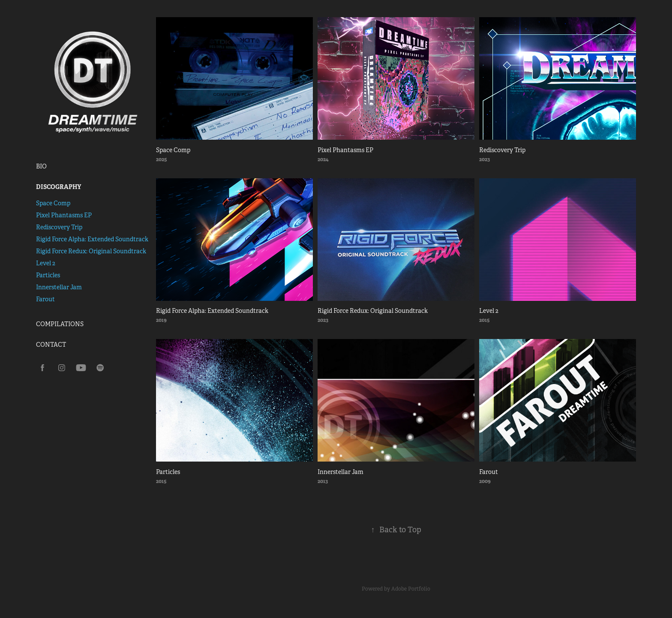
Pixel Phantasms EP (64, 215)
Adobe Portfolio (411, 589)
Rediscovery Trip (59, 227)
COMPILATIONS (60, 324)
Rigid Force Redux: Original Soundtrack (91, 251)
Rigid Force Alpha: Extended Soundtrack (92, 239)
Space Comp (53, 203)
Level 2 (46, 263)
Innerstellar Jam (59, 287)
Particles (48, 275)
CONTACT (51, 345)
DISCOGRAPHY (58, 187)
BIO (41, 166)
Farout (45, 299)
